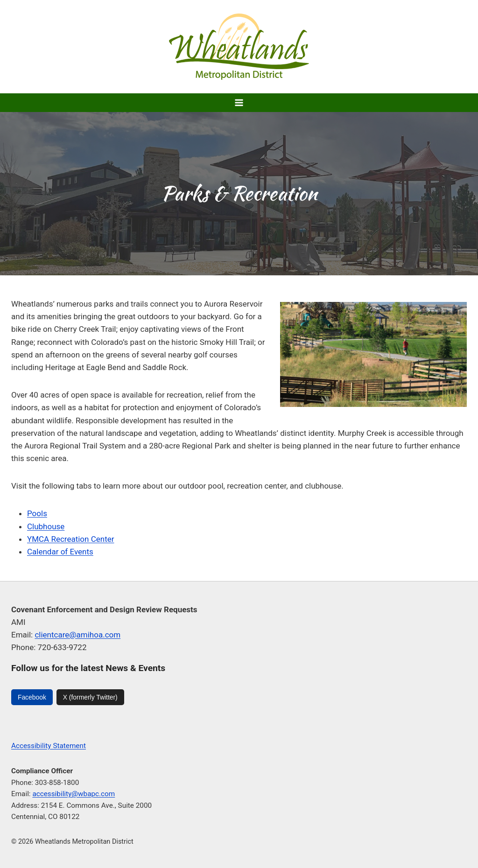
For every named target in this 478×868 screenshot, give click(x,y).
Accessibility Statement (49, 746)
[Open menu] (239, 102)
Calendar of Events (60, 552)
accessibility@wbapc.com (74, 794)
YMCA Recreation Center (70, 539)
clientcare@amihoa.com (77, 635)
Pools (37, 513)
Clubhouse (46, 526)
